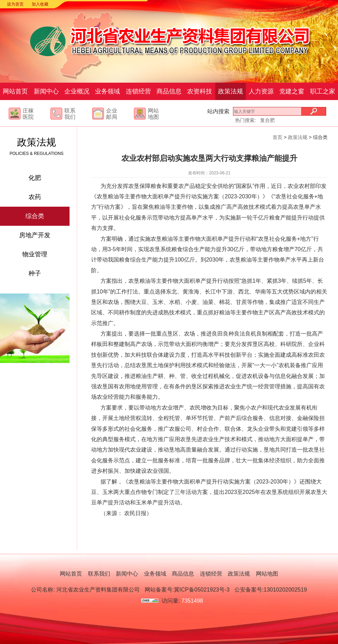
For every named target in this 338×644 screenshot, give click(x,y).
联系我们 (99, 574)
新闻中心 (46, 91)
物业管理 (35, 254)
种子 (35, 273)
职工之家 (323, 91)
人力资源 (261, 91)
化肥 (35, 178)
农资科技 (200, 91)
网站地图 (267, 574)
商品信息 (169, 91)
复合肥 (267, 120)
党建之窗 (292, 91)
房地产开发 (35, 235)
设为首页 (15, 4)
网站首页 (15, 91)
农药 (35, 197)
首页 (277, 137)
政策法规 (231, 91)
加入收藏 (40, 4)
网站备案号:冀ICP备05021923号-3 (187, 590)
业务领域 (107, 91)
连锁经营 (138, 91)
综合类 (35, 216)
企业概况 (77, 91)
